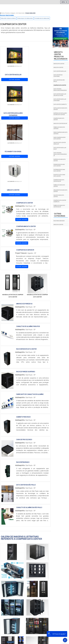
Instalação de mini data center (60, 109)
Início (48, 628)
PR (27, 589)
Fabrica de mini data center (59, 186)
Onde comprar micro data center (60, 138)
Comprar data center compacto (60, 201)
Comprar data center (60, 85)
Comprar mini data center (59, 119)
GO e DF (53, 589)
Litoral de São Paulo (60, 607)
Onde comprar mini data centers (25, 18)
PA (63, 589)
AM (59, 589)
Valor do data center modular (60, 143)
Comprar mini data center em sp (59, 181)
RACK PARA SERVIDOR (59, 221)
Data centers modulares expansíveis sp (60, 154)
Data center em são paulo (59, 81)
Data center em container (58, 76)
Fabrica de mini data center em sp (59, 206)
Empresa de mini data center (60, 160)
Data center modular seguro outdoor (60, 95)
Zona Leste (39, 607)
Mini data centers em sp (60, 123)
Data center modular (60, 71)
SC (31, 589)
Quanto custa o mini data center (59, 175)
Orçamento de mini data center (60, 191)
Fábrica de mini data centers (59, 128)
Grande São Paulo (48, 607)
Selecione (4, 589)
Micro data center (59, 64)
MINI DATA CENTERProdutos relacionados (61, 55)
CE (48, 589)
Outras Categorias (60, 215)
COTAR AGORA (9, 79)
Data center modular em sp (60, 148)
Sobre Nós (55, 628)
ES (19, 589)
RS (35, 589)
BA (44, 589)
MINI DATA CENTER (58, 225)
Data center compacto (60, 104)
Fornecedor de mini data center (42, 18)
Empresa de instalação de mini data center (60, 114)
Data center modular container (8, 18)
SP (23, 589)
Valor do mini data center (59, 196)
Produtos (63, 628)
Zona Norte (15, 607)
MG (14, 589)
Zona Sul (31, 607)
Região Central (5, 607)
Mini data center (58, 67)
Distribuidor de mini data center (59, 170)
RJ (10, 589)
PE (40, 589)
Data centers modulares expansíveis (60, 90)
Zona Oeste (23, 607)
